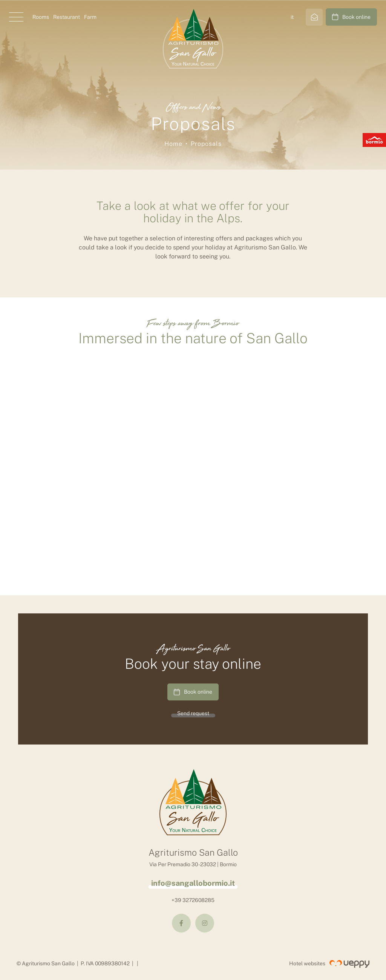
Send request (193, 713)
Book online (351, 17)
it (292, 17)
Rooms (41, 17)
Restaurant (67, 17)
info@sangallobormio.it (193, 883)
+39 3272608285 (193, 900)
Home (173, 144)
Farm (90, 17)
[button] (16, 17)
